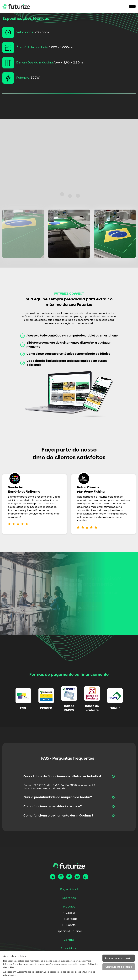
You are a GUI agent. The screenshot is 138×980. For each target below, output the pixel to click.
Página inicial (69, 889)
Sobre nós (69, 898)
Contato (69, 940)
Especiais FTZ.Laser (69, 931)
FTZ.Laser (69, 913)
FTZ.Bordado (69, 919)
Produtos (69, 907)
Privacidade (69, 949)
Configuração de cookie (119, 967)
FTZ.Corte (69, 925)
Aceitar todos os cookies (119, 958)
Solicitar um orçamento (71, 606)
